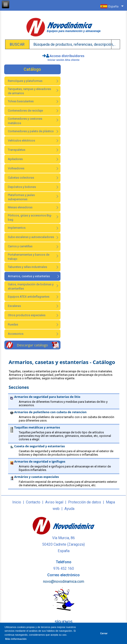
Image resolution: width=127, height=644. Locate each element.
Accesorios (16, 334)
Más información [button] (16, 639)
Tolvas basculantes (21, 101)
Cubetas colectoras (21, 178)
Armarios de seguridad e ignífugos (40, 461)
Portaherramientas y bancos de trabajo (29, 257)
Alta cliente (72, 60)
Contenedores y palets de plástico (31, 131)
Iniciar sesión (56, 60)
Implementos (17, 228)
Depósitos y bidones (22, 187)
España (114, 6)
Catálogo (32, 69)
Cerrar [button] (104, 633)
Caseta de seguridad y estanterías (39, 446)
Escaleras (14, 306)
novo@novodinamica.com (64, 581)
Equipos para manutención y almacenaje (74, 31)
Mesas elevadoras (20, 207)
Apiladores (15, 159)
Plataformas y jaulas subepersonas (21, 197)
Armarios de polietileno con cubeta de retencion (50, 412)
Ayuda (69, 509)
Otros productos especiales (27, 315)
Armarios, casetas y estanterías (29, 276)
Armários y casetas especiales (37, 477)
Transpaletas (17, 150)
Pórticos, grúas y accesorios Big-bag (30, 217)
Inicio (17, 502)
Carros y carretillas (20, 246)
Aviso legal (54, 502)
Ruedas (13, 324)
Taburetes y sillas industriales (27, 267)
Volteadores (16, 168)
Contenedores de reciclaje (25, 111)
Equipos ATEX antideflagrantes (29, 297)
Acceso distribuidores (67, 56)
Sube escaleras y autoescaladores (31, 237)
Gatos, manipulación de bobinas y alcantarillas (31, 286)
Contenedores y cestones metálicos (25, 121)
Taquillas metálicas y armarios (37, 427)
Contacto (33, 502)
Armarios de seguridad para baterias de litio (47, 397)
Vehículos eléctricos (21, 140)
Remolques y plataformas (25, 81)
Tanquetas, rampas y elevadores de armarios (29, 91)
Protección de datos (85, 502)
